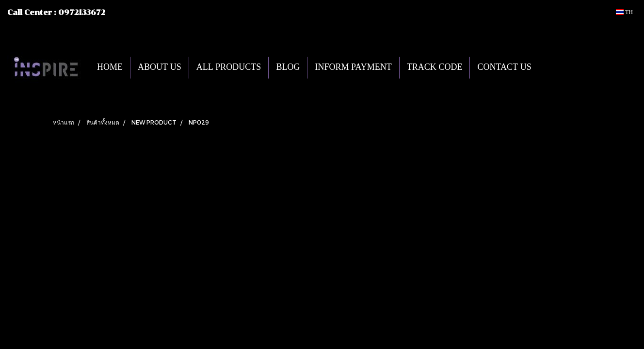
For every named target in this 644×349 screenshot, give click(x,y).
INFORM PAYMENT (353, 68)
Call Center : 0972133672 (56, 13)
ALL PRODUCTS (229, 68)
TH (624, 12)
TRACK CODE (435, 68)
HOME (110, 68)
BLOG (288, 68)
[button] (553, 67)
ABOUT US (160, 68)
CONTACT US (504, 68)
